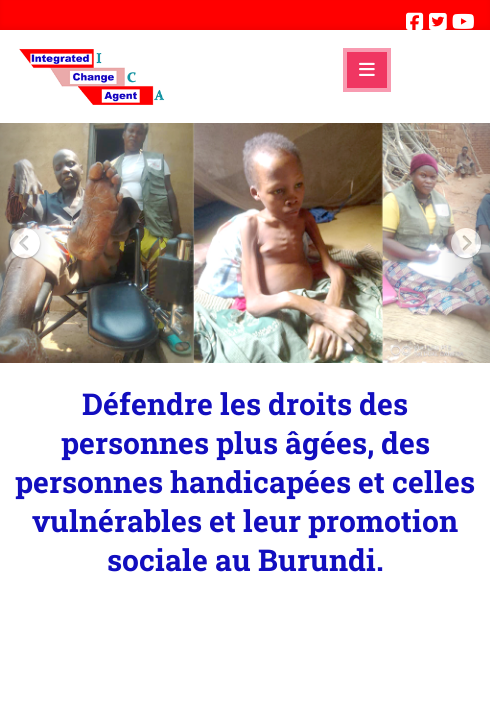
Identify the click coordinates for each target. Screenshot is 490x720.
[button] (24, 243)
